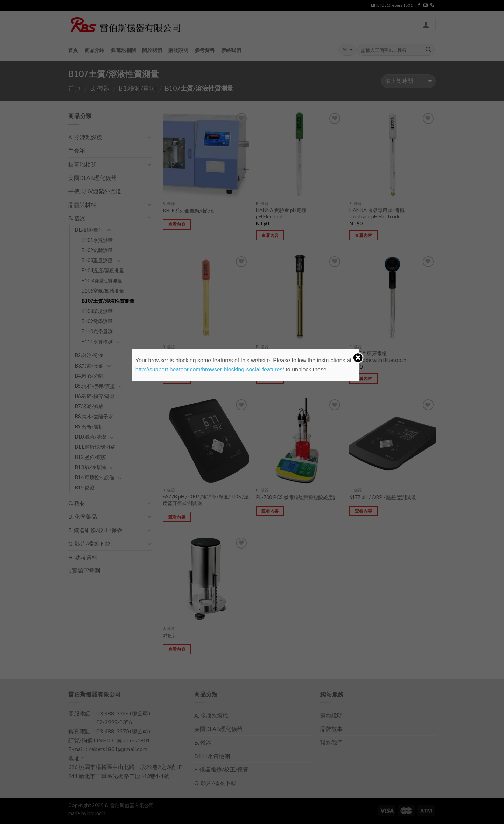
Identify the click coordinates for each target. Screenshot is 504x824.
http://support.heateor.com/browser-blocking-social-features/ (210, 369)
